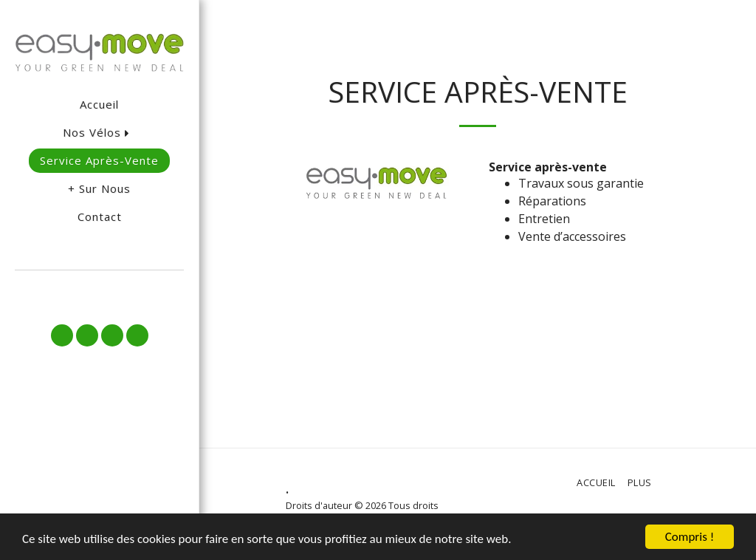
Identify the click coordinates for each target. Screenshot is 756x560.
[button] (99, 290)
